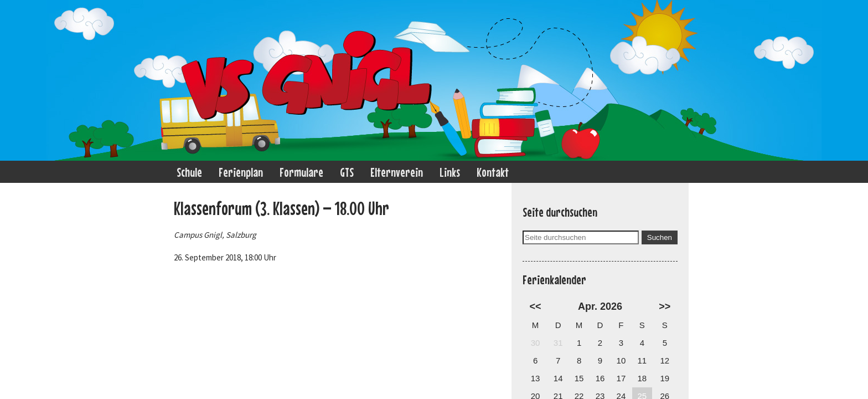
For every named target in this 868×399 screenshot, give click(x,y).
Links (450, 172)
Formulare (301, 172)
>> (665, 306)
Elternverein (397, 172)
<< (536, 306)
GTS (347, 172)
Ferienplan (241, 172)
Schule (189, 172)
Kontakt (493, 172)
